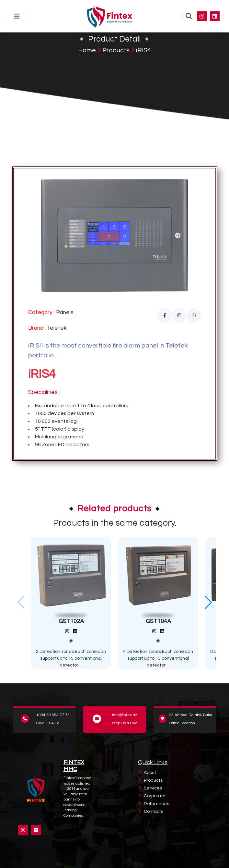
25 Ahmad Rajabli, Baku (191, 715)
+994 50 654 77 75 (53, 715)
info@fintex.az (125, 715)
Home (87, 50)
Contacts (154, 812)
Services (153, 788)
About (150, 773)
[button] (208, 602)
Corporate (155, 796)
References (156, 804)
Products (116, 50)
